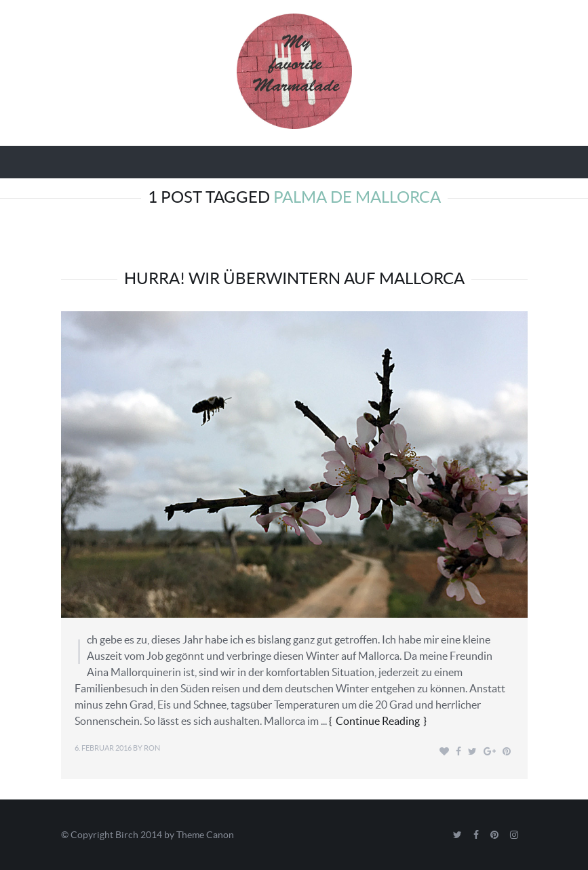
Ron (152, 748)
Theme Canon (205, 835)
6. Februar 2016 (103, 748)
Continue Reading (378, 721)
